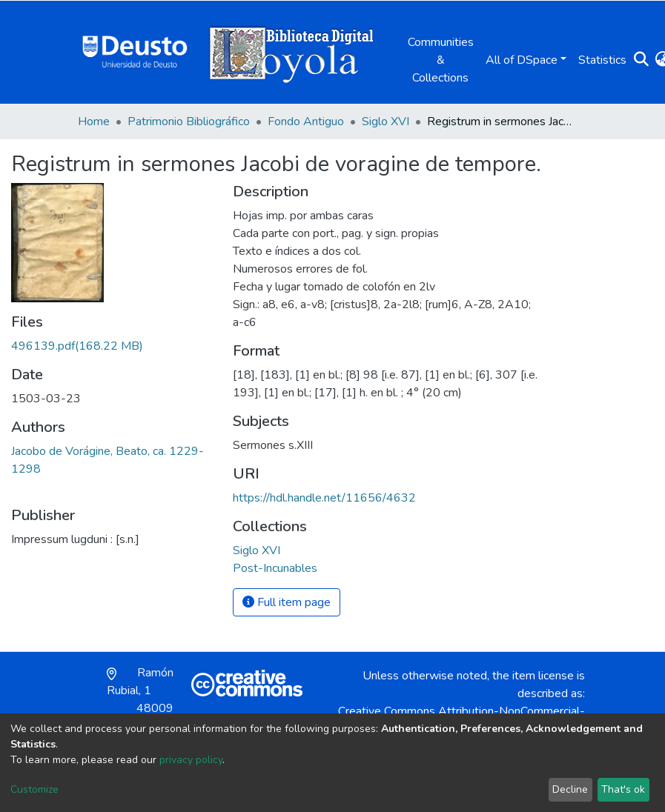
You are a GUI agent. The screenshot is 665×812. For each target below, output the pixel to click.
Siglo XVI (386, 122)
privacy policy (191, 760)
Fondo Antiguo (306, 122)
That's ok (623, 789)
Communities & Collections (441, 60)
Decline (570, 789)
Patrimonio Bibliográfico (189, 122)
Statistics (602, 60)
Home (94, 122)
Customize (34, 789)
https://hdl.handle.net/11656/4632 (324, 498)
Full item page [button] (287, 602)
